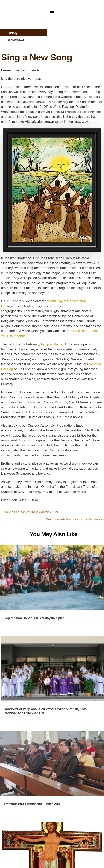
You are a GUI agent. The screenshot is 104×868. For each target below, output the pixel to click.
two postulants (52, 344)
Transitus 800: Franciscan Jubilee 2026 (32, 804)
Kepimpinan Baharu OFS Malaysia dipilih (34, 618)
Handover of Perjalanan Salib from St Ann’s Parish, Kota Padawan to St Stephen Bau (45, 711)
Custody (12, 33)
